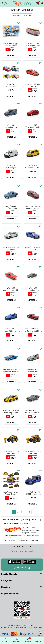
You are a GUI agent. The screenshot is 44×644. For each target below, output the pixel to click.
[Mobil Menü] (2, 3)
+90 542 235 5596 (22, 551)
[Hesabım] (42, 3)
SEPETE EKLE (11, 55)
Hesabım (6, 587)
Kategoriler (7, 581)
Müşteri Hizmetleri (10, 594)
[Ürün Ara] (6, 3)
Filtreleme (17, 15)
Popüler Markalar (10, 574)
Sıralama (27, 15)
